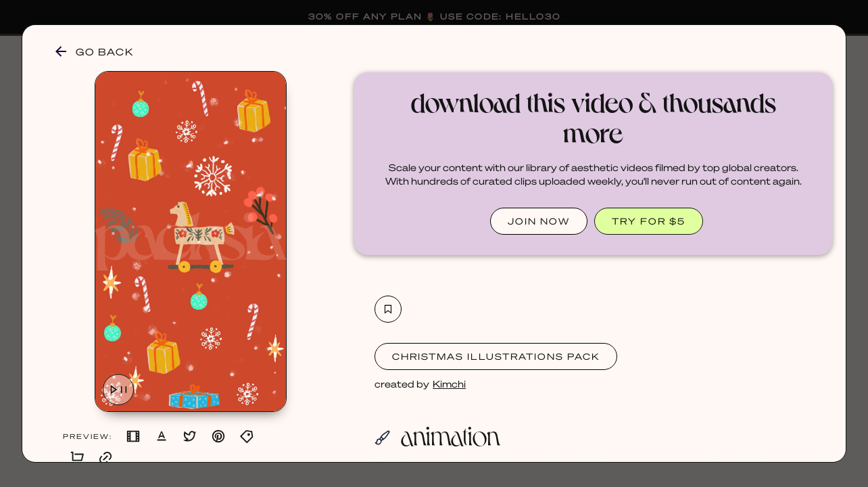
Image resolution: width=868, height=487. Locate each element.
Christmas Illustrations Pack (496, 356)
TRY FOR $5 (649, 221)
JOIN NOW (539, 221)
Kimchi (449, 384)
